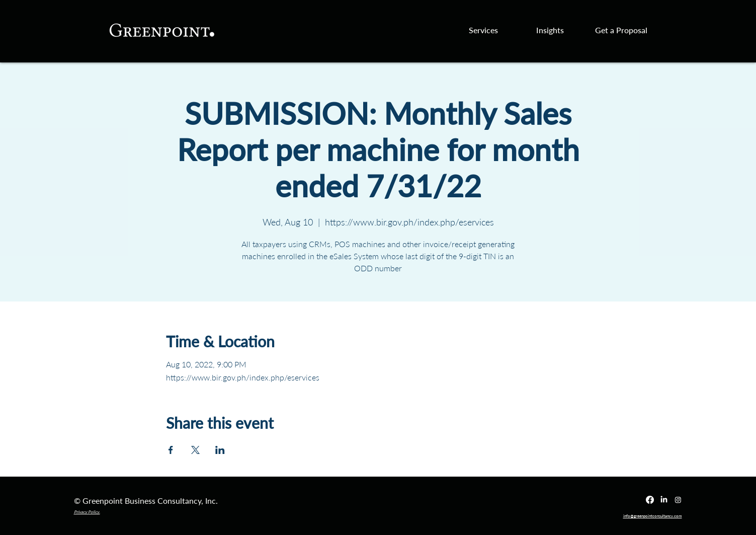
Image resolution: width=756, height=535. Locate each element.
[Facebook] (650, 500)
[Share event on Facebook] (171, 450)
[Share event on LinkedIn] (220, 450)
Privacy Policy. (87, 512)
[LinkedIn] (664, 500)
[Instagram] (678, 500)
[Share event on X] (195, 450)
